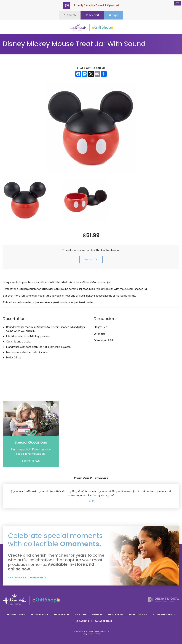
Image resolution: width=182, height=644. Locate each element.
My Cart (92, 15)
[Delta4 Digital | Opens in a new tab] (164, 601)
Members (97, 614)
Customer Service (164, 614)
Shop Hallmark (16, 614)
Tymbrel (97, 634)
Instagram (67, 5)
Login (114, 15)
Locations (82, 621)
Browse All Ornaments (28, 578)
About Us (81, 614)
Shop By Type (61, 614)
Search (70, 15)
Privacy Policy (138, 614)
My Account (116, 614)
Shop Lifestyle (39, 614)
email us (91, 260)
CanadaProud (103, 621)
